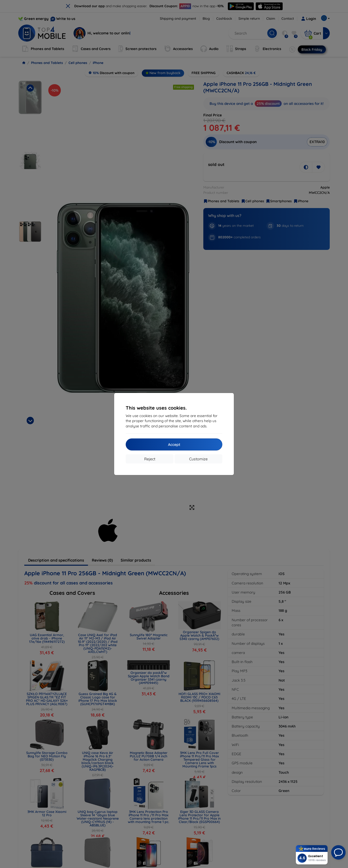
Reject (150, 459)
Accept (174, 444)
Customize (198, 459)
